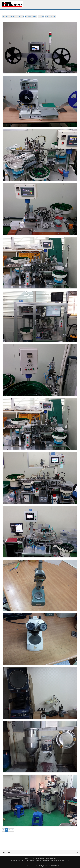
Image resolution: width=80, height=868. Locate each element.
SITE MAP (6, 852)
